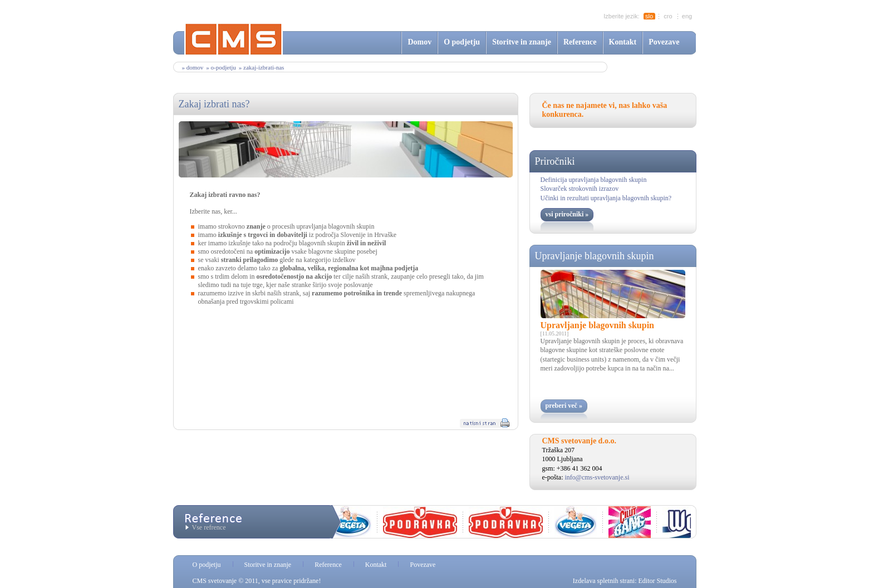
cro (668, 16)
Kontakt (623, 42)
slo (649, 16)
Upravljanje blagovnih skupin (595, 256)
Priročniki (555, 161)
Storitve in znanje (522, 42)
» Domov (193, 67)
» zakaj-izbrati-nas (262, 67)
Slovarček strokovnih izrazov (580, 189)
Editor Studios (657, 581)
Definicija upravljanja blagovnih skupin (594, 180)
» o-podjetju (221, 67)
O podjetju (462, 42)
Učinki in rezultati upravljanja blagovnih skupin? (606, 198)
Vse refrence (209, 527)
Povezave (664, 42)
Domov (419, 42)
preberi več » (564, 406)
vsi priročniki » (567, 214)
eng (687, 16)
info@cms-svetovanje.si (597, 477)
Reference (580, 42)
